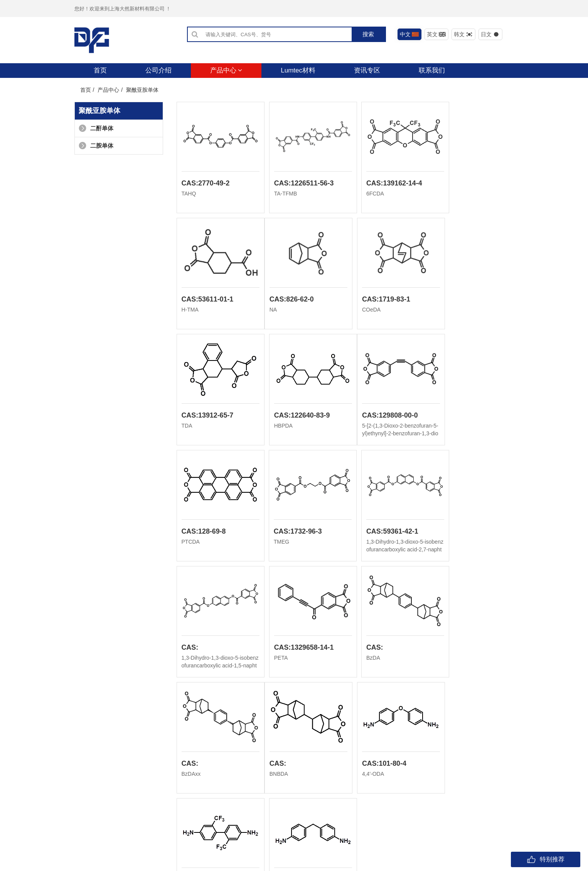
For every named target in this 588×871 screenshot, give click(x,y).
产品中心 (226, 70)
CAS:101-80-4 (289, 649)
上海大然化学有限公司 (160, 853)
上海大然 (112, 853)
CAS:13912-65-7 (379, 300)
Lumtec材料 (298, 70)
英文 (436, 34)
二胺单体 (96, 146)
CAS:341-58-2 (375, 649)
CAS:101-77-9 (460, 649)
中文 (409, 34)
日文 (490, 34)
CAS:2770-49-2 (206, 184)
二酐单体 (96, 128)
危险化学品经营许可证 (268, 841)
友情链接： (88, 853)
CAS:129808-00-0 (210, 416)
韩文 (463, 34)
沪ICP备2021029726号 (210, 841)
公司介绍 (158, 70)
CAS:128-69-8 (289, 416)
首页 (100, 70)
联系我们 (432, 70)
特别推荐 (546, 859)
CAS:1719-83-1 (291, 300)
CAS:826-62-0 (204, 300)
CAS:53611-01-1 (464, 184)
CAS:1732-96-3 (377, 416)
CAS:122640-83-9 (466, 300)
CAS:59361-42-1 (464, 416)
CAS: (190, 533)
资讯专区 (367, 70)
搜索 (368, 34)
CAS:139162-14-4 (381, 184)
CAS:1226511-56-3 (297, 184)
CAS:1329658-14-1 (297, 533)
